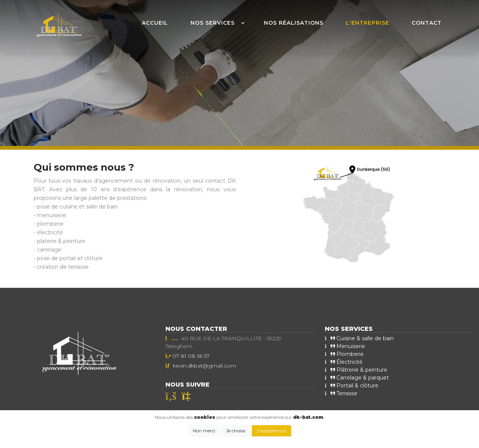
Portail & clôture (352, 385)
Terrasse (341, 393)
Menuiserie (345, 346)
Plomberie (344, 354)
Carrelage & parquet (357, 378)
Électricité (344, 362)
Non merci (204, 431)
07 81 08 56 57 (191, 356)
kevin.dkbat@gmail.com (205, 366)
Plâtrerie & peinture (356, 370)
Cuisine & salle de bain (359, 338)
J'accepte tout (271, 431)
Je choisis (236, 431)
